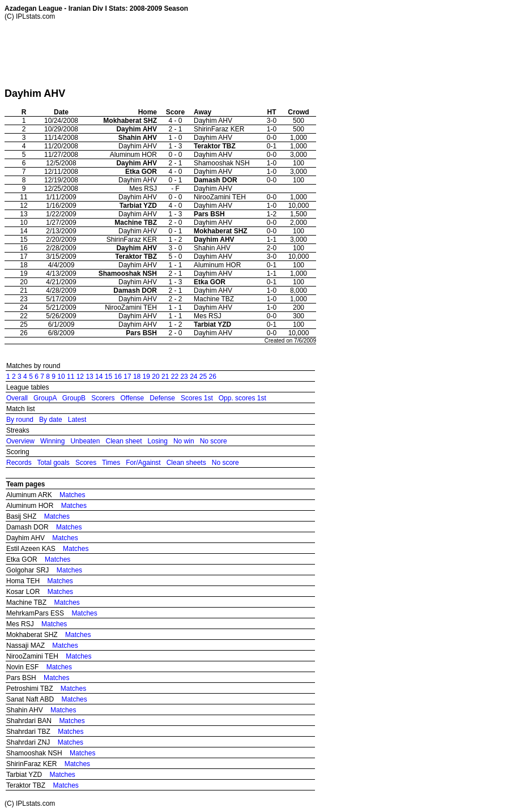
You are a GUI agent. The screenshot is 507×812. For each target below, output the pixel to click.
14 (99, 377)
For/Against (143, 463)
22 (175, 377)
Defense (162, 398)
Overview (20, 441)
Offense (132, 398)
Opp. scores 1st (242, 398)
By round (20, 420)
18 (137, 377)
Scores (86, 463)
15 (108, 377)
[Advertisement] (211, 54)
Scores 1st (197, 398)
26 (213, 377)
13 (89, 377)
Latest (77, 420)
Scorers (103, 398)
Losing (158, 441)
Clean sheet (123, 441)
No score (214, 441)
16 (118, 377)
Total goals (53, 463)
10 (61, 377)
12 (80, 377)
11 (71, 377)
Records (19, 463)
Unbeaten (85, 441)
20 (155, 377)
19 (146, 377)
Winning (52, 441)
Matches (72, 495)
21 (165, 377)
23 (184, 377)
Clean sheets (186, 463)
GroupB (74, 398)
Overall (17, 398)
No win (184, 441)
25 (203, 377)
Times (111, 463)
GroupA (45, 398)
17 (127, 377)
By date (51, 420)
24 (193, 377)
